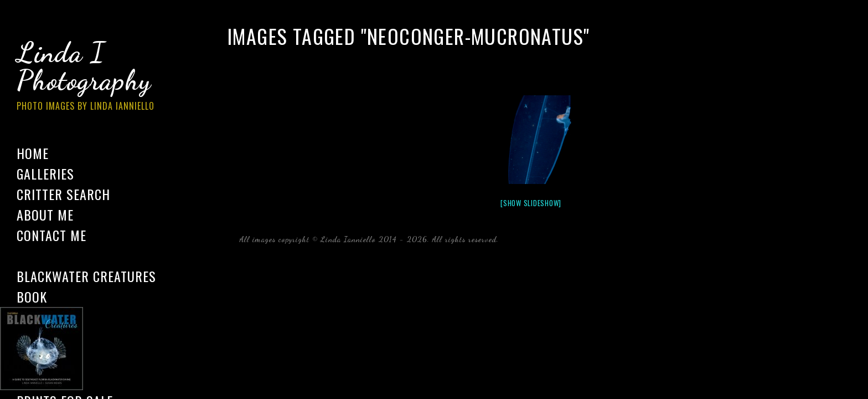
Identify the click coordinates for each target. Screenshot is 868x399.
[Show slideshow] (531, 203)
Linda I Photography (94, 77)
